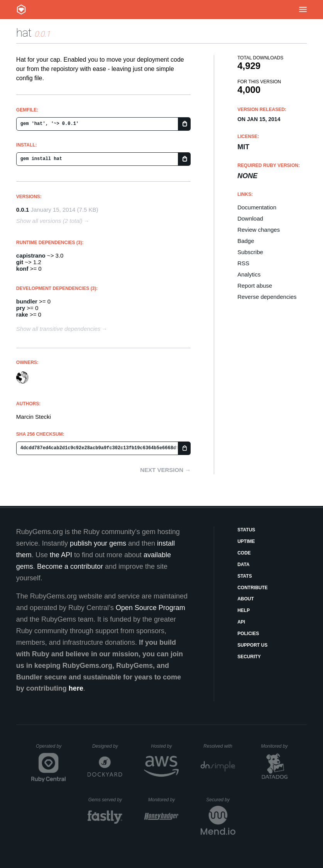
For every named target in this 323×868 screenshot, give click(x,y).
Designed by (107, 746)
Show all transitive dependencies (58, 329)
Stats (245, 576)
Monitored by (276, 746)
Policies (248, 634)
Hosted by (165, 746)
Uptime (246, 541)
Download (250, 218)
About (246, 599)
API (241, 622)
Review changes (259, 230)
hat (24, 33)
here (76, 688)
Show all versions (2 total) (49, 221)
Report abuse (255, 286)
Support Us (252, 645)
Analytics (249, 274)
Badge (246, 241)
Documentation (257, 207)
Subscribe (250, 252)
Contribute (253, 588)
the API (61, 555)
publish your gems (98, 543)
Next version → (165, 470)
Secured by (221, 800)
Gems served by (106, 800)
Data (244, 565)
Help (244, 610)
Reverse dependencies (267, 297)
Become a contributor (70, 566)
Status (246, 530)
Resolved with (219, 746)
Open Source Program (151, 608)
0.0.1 (23, 210)
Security (249, 657)
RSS (243, 263)
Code (244, 553)
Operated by (51, 749)
